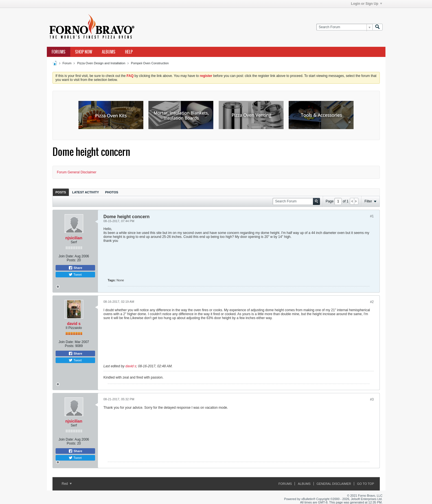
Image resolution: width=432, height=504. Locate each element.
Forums (59, 52)
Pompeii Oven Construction (150, 63)
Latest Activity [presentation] (86, 192)
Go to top (365, 484)
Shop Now (84, 52)
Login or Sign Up (367, 4)
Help (129, 52)
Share (75, 268)
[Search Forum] (344, 27)
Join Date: (66, 256)
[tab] (61, 192)
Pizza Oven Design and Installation (101, 63)
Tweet (75, 275)
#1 (372, 216)
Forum (67, 63)
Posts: (71, 260)
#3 (372, 399)
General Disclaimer (334, 484)
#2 (372, 302)
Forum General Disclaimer (77, 172)
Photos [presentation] (112, 192)
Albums (109, 52)
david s (74, 324)
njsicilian (74, 238)
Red (67, 484)
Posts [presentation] (61, 192)
